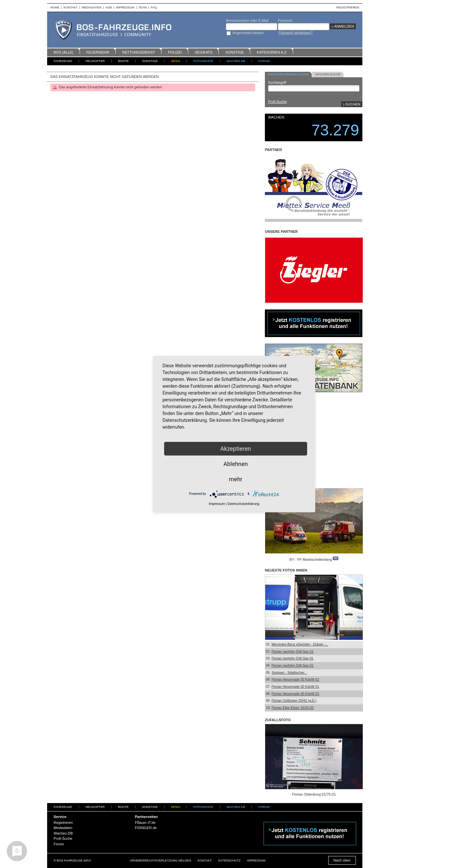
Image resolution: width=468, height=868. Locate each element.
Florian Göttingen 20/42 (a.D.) (294, 701)
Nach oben (342, 860)
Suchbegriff (277, 82)
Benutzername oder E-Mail (247, 20)
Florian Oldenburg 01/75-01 (314, 794)
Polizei (175, 52)
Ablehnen (235, 464)
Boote (123, 61)
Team (143, 7)
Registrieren (348, 7)
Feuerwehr (98, 52)
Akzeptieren (236, 448)
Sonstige (234, 52)
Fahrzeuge (63, 61)
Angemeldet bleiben (248, 33)
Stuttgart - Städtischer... (289, 673)
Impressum (125, 7)
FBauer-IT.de (145, 823)
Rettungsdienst (139, 52)
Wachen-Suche (328, 74)
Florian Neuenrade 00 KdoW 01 (295, 679)
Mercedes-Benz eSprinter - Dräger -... (300, 644)
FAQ (154, 7)
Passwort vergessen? (296, 32)
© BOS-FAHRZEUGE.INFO (72, 861)
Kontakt (70, 7)
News (175, 61)
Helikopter (95, 61)
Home (55, 7)
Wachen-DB (236, 61)
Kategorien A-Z (272, 52)
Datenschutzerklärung (243, 503)
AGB (109, 7)
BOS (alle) (64, 52)
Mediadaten (91, 7)
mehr (235, 479)
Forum (264, 61)
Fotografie (203, 61)
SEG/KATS (203, 52)
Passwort (285, 20)
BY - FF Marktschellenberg (311, 559)
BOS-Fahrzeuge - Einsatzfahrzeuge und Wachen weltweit (120, 30)
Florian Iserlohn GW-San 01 (292, 652)
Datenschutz (229, 861)
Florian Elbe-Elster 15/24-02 (292, 708)
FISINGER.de (146, 828)
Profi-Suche (277, 102)
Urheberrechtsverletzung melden (160, 861)
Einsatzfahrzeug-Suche (288, 74)
